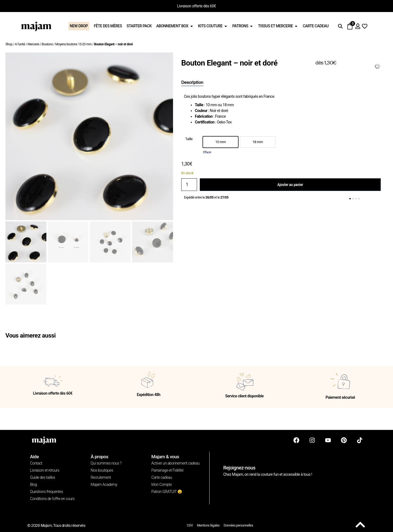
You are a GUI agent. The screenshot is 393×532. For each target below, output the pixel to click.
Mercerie (33, 44)
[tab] (192, 83)
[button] (340, 26)
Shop (9, 44)
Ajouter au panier (290, 185)
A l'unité (20, 44)
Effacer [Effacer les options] (207, 152)
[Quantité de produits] (189, 185)
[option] (221, 142)
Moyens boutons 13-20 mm (74, 44)
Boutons (47, 44)
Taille (189, 139)
